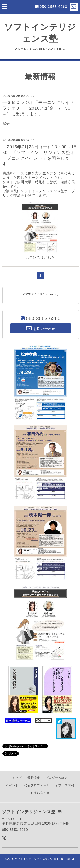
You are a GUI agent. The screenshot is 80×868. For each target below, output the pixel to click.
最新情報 (34, 778)
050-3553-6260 (53, 7)
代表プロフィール (37, 785)
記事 (6, 123)
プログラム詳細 (57, 778)
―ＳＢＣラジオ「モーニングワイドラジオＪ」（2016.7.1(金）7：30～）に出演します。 (38, 108)
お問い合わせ (40, 793)
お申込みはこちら (40, 258)
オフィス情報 (65, 785)
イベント (12, 785)
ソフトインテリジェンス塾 (31, 859)
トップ (17, 778)
